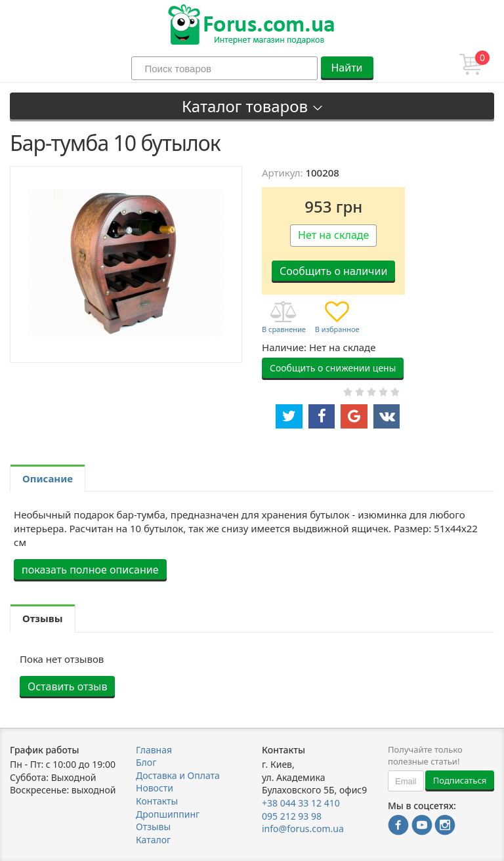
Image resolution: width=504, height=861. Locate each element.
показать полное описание (90, 570)
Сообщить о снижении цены (333, 368)
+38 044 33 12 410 (301, 803)
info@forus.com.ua (303, 829)
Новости (155, 788)
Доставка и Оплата (178, 775)
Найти (346, 68)
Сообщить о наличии (333, 271)
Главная (154, 750)
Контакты (157, 801)
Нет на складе (333, 235)
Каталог (153, 840)
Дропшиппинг (168, 814)
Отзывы (153, 827)
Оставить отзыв (67, 686)
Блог (146, 762)
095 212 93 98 (292, 816)
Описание (48, 478)
